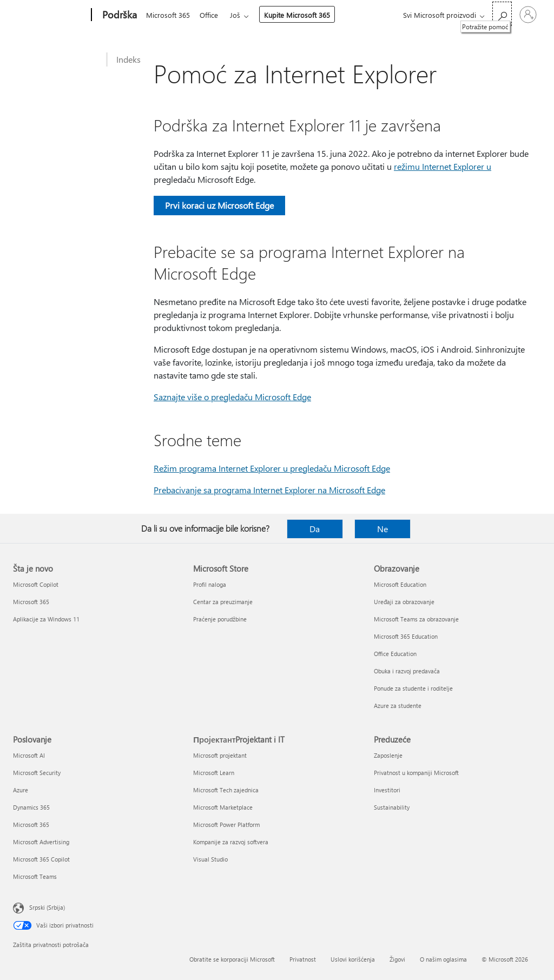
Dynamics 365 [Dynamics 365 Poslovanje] (31, 807)
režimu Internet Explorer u (443, 166)
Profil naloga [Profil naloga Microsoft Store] (210, 584)
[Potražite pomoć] (502, 14)
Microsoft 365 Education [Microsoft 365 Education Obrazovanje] (406, 636)
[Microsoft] (50, 15)
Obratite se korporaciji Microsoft (232, 959)
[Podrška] (118, 15)
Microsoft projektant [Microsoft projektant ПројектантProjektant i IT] (220, 755)
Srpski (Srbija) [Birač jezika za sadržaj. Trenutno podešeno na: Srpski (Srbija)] (47, 907)
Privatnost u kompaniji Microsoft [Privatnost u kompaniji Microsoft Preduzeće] (416, 773)
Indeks (128, 59)
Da (315, 529)
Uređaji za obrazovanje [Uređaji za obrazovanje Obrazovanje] (404, 602)
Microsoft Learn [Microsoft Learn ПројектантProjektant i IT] (214, 773)
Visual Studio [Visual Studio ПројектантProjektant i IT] (210, 859)
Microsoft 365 (168, 15)
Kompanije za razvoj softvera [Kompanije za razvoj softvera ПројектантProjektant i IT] (231, 842)
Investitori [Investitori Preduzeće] (387, 790)
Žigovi (397, 959)
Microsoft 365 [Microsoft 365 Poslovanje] (31, 825)
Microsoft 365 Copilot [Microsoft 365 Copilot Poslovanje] (41, 859)
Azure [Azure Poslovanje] (21, 790)
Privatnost (303, 959)
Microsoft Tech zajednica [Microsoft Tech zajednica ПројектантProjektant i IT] (226, 790)
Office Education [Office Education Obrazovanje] (395, 654)
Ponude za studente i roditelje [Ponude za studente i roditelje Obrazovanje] (413, 688)
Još (239, 15)
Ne (382, 529)
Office (211, 15)
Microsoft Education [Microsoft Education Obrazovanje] (400, 584)
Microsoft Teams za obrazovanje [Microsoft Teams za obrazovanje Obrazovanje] (416, 619)
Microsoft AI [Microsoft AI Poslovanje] (29, 755)
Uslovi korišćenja (353, 959)
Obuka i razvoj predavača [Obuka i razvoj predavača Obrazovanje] (407, 671)
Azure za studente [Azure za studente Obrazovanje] (398, 706)
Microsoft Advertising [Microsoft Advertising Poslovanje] (41, 842)
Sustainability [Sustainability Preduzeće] (392, 807)
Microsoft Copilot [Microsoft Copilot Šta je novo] (36, 584)
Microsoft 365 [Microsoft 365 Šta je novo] (31, 602)
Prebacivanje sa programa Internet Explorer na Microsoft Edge (269, 490)
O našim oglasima (443, 959)
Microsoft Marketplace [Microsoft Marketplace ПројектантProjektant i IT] (223, 807)
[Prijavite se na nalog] (528, 15)
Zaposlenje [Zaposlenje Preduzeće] (388, 755)
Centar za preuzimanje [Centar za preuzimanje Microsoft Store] (223, 602)
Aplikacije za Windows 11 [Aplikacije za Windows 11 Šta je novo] (46, 619)
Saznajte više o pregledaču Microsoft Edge (232, 397)
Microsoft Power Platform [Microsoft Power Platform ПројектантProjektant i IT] (226, 825)
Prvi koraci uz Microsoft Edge (219, 205)
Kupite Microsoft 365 (301, 15)
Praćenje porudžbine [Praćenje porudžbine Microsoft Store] (220, 619)
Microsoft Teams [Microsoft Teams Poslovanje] (35, 876)
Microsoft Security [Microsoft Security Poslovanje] (37, 773)
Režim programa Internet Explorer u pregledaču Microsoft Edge (272, 468)
